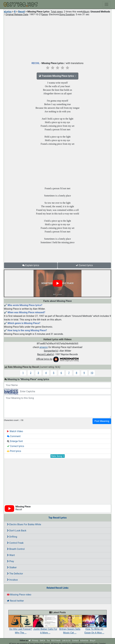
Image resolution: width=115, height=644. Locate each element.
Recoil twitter (15, 601)
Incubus (12, 580)
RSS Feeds (56, 640)
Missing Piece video (19, 595)
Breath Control (16, 549)
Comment (14, 436)
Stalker (12, 567)
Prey (10, 561)
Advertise (84, 640)
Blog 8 (93, 640)
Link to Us (66, 640)
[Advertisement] (57, 38)
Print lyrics (14, 451)
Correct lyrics (84, 265)
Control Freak (15, 543)
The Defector (15, 574)
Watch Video (15, 431)
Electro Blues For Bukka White (24, 524)
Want (11, 555)
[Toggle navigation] (106, 4)
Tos (48, 640)
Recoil (21, 12)
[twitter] (30, 640)
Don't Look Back (17, 531)
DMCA (42, 640)
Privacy (35, 640)
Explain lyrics (31, 265)
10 (92, 373)
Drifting (12, 537)
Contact (75, 640)
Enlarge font (15, 441)
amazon (44, 347)
